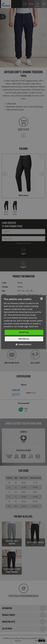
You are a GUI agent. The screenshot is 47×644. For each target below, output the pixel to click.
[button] (23, 344)
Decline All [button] (24, 339)
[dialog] (23, 322)
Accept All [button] (24, 332)
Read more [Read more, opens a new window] (34, 326)
